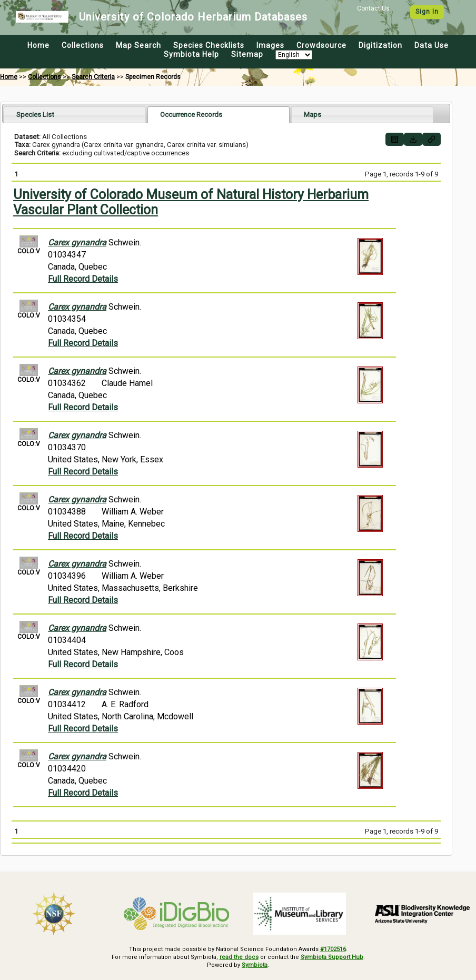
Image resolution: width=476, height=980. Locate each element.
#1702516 (333, 949)
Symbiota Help (191, 54)
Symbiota (255, 965)
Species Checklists (209, 45)
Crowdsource (321, 45)
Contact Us (373, 8)
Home (38, 45)
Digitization (380, 45)
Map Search (138, 45)
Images (270, 45)
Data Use (432, 45)
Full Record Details (83, 279)
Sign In (427, 12)
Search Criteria (93, 77)
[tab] (75, 115)
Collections (83, 45)
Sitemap (247, 54)
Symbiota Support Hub (332, 957)
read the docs (239, 957)
